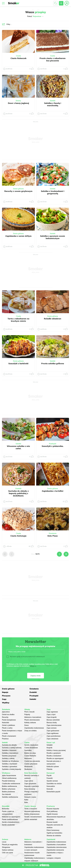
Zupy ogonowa (52, 705)
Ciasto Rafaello (30, 749)
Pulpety (27, 707)
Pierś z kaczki (29, 705)
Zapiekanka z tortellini (53, 491)
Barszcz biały (52, 716)
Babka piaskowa (8, 784)
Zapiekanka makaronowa (34, 721)
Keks (26, 795)
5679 (37, 554)
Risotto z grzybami (54, 746)
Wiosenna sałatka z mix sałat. (18, 447)
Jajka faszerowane (9, 768)
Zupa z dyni (51, 707)
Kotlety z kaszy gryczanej (56, 743)
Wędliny (50, 696)
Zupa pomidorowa (54, 729)
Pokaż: (35, 16)
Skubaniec (28, 762)
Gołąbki (50, 738)
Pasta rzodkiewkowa (10, 812)
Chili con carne (7, 845)
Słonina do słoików (54, 828)
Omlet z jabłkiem (8, 718)
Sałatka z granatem (10, 759)
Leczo (4, 835)
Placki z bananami (9, 729)
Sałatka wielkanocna (10, 790)
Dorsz (26, 718)
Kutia (26, 793)
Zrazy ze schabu (30, 724)
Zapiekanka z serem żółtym (18, 236)
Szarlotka (28, 743)
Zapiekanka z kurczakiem (56, 837)
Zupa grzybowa (30, 776)
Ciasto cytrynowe (31, 757)
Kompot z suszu (30, 790)
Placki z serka (7, 721)
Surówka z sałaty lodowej (12, 741)
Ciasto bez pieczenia (32, 754)
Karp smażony (30, 782)
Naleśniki (6, 716)
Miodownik (28, 759)
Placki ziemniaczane (32, 713)
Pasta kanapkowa (9, 713)
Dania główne (18, 189)
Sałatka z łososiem (9, 743)
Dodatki (18, 489)
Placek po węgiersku (10, 837)
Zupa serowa (52, 721)
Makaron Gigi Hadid (32, 856)
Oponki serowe (52, 774)
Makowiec (28, 751)
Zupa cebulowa (52, 732)
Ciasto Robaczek (18, 58)
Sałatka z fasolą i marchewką (53, 104)
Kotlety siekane (30, 716)
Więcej (32, 666)
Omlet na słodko (8, 707)
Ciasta (18, 56)
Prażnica (5, 732)
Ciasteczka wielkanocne (11, 776)
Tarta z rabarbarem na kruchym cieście (18, 320)
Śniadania (53, 533)
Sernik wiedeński (8, 818)
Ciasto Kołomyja (18, 536)
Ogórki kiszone (52, 807)
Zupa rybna (29, 774)
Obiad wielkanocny (9, 771)
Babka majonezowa (32, 807)
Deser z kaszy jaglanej (18, 103)
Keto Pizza (53, 536)
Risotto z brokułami (54, 749)
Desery (18, 101)
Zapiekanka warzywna (55, 843)
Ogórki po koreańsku (54, 826)
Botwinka (6, 802)
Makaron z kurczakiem (33, 710)
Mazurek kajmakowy (32, 804)
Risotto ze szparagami (55, 751)
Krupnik (49, 741)
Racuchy (5, 710)
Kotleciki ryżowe (53, 759)
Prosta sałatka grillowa (53, 363)
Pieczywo (29, 692)
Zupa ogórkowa (53, 726)
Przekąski (53, 444)
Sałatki (53, 101)
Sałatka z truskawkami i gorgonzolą (53, 192)
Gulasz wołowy (8, 843)
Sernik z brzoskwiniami (11, 815)
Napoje (50, 688)
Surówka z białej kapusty (12, 762)
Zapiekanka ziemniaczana (57, 840)
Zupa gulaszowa (53, 724)
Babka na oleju (30, 746)
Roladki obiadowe (53, 319)
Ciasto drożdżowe (31, 741)
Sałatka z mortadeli (10, 757)
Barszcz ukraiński (53, 713)
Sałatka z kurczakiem (10, 746)
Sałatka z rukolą (8, 751)
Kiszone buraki (52, 815)
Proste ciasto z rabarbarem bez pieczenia (53, 59)
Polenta (49, 762)
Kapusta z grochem (32, 779)
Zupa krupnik (52, 710)
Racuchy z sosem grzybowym (18, 191)
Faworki (50, 771)
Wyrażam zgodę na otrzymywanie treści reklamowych (26, 657)
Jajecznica (6, 705)
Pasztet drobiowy (9, 774)
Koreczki (50, 782)
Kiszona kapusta (53, 802)
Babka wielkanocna (10, 779)
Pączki (49, 768)
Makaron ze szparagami (11, 810)
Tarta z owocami (31, 802)
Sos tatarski (6, 787)
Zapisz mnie (35, 676)
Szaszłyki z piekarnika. (53, 446)
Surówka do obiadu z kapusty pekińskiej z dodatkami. (18, 493)
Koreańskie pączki (53, 784)
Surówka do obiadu (9, 738)
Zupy (4, 696)
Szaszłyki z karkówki (18, 363)
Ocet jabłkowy (52, 804)
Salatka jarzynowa (9, 749)
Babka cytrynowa (9, 782)
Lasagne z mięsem (54, 851)
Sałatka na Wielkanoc (10, 754)
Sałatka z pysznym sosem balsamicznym (53, 237)
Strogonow (6, 840)
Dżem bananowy (53, 823)
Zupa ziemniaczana (54, 718)
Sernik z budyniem (31, 738)
